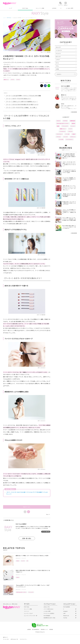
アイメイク (9, 78)
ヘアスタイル (62, 131)
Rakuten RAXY (10, 3)
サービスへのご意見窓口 (49, 613)
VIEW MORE (74, 112)
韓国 (58, 126)
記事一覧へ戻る (27, 538)
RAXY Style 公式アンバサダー (21, 592)
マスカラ (18, 80)
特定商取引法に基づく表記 (49, 618)
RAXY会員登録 (67, 607)
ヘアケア (58, 60)
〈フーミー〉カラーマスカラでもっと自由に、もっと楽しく (21, 107)
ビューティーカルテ (28, 613)
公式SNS (54, 8)
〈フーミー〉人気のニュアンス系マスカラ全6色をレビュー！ (22, 102)
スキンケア (58, 47)
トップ (10, 8)
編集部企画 (73, 121)
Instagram (65, 611)
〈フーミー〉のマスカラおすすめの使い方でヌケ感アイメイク (22, 104)
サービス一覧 (6, 639)
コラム (57, 66)
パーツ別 (67, 134)
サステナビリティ (23, 639)
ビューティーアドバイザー (30, 616)
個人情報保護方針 (36, 629)
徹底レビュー (6, 80)
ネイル (57, 63)
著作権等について (44, 629)
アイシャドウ (31, 592)
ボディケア (58, 57)
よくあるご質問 (70, 8)
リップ (70, 129)
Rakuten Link (66, 616)
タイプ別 (61, 139)
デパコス (59, 137)
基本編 (73, 123)
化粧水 (74, 134)
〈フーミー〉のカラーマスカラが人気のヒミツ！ (18, 99)
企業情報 (29, 629)
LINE (64, 613)
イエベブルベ (59, 134)
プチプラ (12, 80)
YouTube (65, 618)
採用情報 (51, 629)
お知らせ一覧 (47, 607)
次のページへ (27, 507)
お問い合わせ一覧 (14, 639)
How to (18, 561)
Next (48, 514)
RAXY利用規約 (47, 616)
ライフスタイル (69, 139)
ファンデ (65, 137)
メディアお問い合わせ (48, 609)
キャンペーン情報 (40, 8)
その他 (57, 69)
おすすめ (65, 121)
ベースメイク (59, 50)
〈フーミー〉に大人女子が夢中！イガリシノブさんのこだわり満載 (23, 96)
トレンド (23, 561)
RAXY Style (25, 8)
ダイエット (73, 137)
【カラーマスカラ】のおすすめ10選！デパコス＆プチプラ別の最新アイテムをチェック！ (27, 493)
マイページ (26, 611)
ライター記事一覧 (46, 532)
